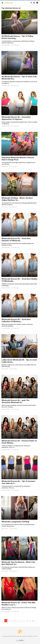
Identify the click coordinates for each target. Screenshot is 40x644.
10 (33, 621)
